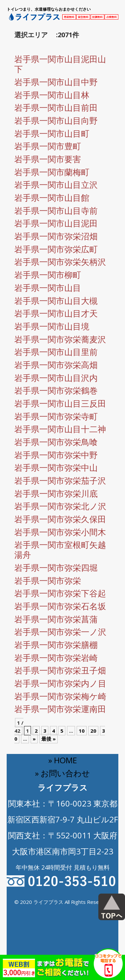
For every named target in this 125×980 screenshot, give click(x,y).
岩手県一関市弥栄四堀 (56, 567)
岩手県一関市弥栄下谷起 (60, 593)
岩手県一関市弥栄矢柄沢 (60, 262)
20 (93, 731)
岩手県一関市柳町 (48, 275)
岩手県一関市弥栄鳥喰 (56, 442)
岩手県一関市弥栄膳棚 (56, 645)
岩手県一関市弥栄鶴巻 (56, 390)
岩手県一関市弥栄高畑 (56, 365)
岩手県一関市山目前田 (56, 107)
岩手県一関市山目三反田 (60, 403)
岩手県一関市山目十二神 (60, 429)
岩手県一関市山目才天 (56, 313)
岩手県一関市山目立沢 (56, 184)
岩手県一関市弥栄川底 (56, 493)
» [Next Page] (34, 739)
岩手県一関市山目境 (52, 326)
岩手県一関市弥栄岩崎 (56, 658)
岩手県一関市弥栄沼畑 (56, 236)
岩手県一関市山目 (48, 288)
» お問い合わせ (62, 773)
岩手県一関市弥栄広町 (56, 249)
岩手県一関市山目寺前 (56, 210)
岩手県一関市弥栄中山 (56, 467)
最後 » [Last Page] (48, 739)
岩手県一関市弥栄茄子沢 (60, 480)
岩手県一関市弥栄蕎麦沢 (60, 339)
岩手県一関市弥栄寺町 (56, 416)
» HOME (63, 760)
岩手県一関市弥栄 (48, 580)
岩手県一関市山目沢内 (56, 378)
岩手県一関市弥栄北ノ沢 (60, 506)
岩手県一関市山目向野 (56, 120)
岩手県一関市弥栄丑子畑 (60, 670)
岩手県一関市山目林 (52, 95)
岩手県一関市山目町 (52, 133)
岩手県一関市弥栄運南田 (60, 709)
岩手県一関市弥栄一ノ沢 (60, 632)
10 (82, 731)
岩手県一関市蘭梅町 (52, 172)
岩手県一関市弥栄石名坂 (60, 606)
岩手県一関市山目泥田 (56, 223)
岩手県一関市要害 (48, 159)
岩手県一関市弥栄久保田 (60, 519)
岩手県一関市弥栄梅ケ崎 (60, 696)
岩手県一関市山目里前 (56, 352)
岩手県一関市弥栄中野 (56, 455)
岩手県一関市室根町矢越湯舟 (60, 550)
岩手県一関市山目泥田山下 (60, 64)
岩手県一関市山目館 (52, 197)
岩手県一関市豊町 (48, 146)
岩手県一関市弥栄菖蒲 (56, 619)
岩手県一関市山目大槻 (56, 301)
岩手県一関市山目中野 (56, 82)
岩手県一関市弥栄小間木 (60, 532)
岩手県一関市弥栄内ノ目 (60, 683)
